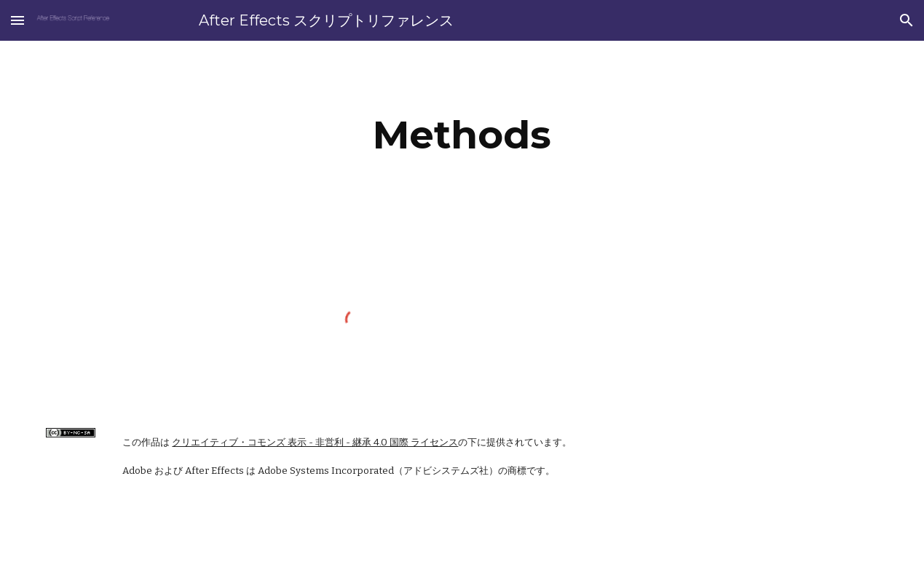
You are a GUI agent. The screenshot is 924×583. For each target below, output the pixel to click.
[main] (462, 135)
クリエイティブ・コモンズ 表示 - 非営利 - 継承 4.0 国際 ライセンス (315, 443)
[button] (17, 20)
